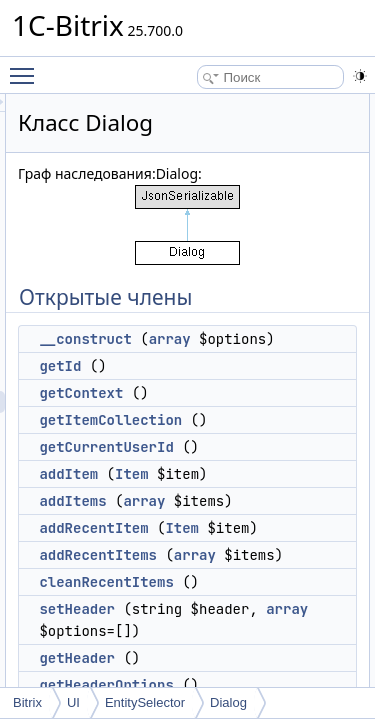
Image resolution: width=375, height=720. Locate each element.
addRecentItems (211, 577)
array (283, 339)
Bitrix (27, 702)
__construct (198, 339)
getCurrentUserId (219, 469)
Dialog (228, 702)
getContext (194, 415)
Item (245, 496)
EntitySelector (145, 702)
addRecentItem (206, 550)
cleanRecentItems (219, 626)
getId (173, 388)
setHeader (190, 653)
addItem (181, 496)
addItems (185, 523)
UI (73, 702)
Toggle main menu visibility (27, 67)
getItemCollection (223, 442)
